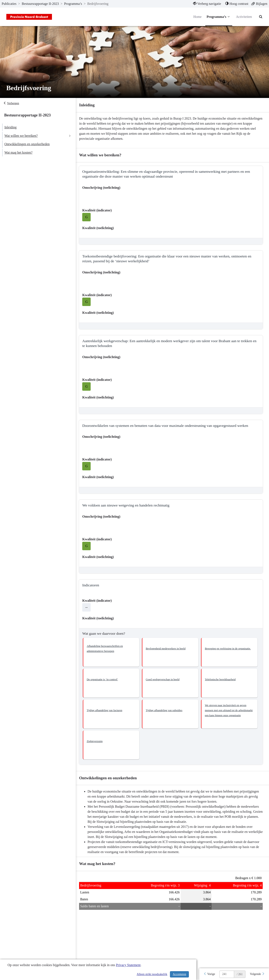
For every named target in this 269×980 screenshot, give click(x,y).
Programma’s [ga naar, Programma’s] (73, 4)
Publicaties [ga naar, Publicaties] (9, 4)
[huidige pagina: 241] (227, 974)
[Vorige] (209, 974)
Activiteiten (244, 17)
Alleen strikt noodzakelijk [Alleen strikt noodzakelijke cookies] (152, 974)
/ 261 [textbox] (240, 974)
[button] (113, 652)
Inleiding (11, 127)
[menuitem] (207, 4)
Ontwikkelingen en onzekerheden (27, 144)
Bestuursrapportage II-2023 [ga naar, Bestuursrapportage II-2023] (40, 4)
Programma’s (219, 17)
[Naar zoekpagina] (261, 17)
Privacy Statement (128, 965)
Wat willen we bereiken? (21, 136)
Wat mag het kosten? (18, 152)
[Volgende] (257, 974)
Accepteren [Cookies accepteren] (179, 974)
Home (197, 17)
